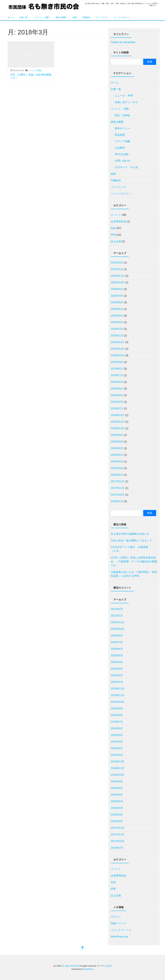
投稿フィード (118, 923)
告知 (39, 70)
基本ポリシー (122, 128)
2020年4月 (117, 316)
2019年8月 (117, 369)
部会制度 (120, 135)
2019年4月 (117, 395)
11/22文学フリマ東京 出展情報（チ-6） (129, 549)
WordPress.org (119, 937)
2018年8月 (117, 442)
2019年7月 (117, 375)
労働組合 (86, 17)
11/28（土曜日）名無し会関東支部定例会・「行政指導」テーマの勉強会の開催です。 (134, 561)
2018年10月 (118, 428)
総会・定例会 (122, 115)
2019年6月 (117, 382)
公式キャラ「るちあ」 (128, 167)
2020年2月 (117, 329)
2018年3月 (117, 468)
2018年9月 (117, 435)
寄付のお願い (122, 154)
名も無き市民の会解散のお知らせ (130, 534)
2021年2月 (117, 269)
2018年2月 (117, 475)
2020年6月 (117, 302)
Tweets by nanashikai (123, 42)
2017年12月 (118, 481)
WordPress (88, 969)
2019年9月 (117, 362)
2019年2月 (117, 402)
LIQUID (108, 966)
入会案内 (120, 148)
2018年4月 (117, 462)
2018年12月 (118, 415)
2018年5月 (117, 455)
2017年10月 (118, 495)
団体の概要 (61, 17)
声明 (113, 235)
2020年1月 (117, 336)
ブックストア (102, 17)
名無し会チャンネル (126, 102)
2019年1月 (117, 408)
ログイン (116, 917)
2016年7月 (117, 501)
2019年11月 (118, 349)
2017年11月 (118, 488)
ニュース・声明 (124, 96)
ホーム (11, 17)
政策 (75, 17)
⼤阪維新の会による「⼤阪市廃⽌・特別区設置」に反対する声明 (134, 574)
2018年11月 (118, 422)
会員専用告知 (118, 222)
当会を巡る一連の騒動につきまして (131, 540)
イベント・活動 (41, 17)
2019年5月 (117, 389)
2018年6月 (117, 448)
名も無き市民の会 (44, 7)
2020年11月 (118, 276)
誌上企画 (116, 241)
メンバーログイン (122, 17)
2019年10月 (118, 355)
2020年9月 (117, 289)
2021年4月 (117, 263)
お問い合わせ (122, 161)
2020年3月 (117, 322)
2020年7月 (117, 296)
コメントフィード (121, 930)
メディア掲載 (122, 141)
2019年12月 (118, 342)
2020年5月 (117, 309)
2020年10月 (118, 282)
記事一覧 (23, 17)
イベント (32, 70)
